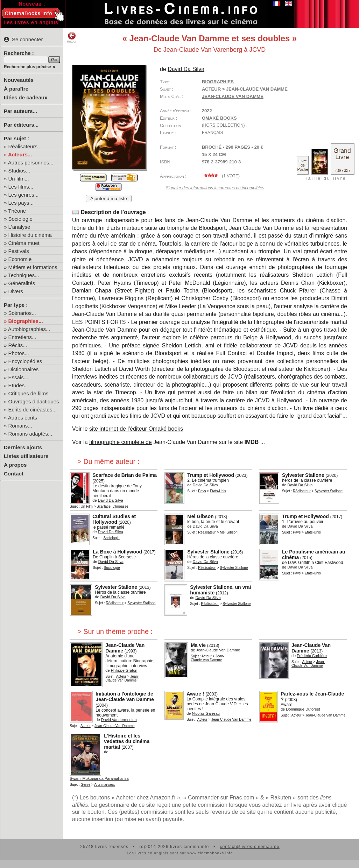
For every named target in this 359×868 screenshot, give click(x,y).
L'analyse (19, 227)
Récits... (18, 345)
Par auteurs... (20, 111)
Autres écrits (23, 418)
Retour (72, 37)
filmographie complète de (121, 442)
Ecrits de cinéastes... (33, 410)
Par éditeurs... (21, 125)
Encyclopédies (25, 361)
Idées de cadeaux (26, 97)
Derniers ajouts (23, 447)
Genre (86, 785)
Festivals (19, 251)
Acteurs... (20, 154)
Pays (202, 491)
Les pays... (21, 203)
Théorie (17, 211)
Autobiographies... (29, 329)
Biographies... (26, 321)
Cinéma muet (24, 243)
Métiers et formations (33, 267)
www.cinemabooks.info (210, 853)
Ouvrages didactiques (34, 401)
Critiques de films (29, 393)
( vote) (221, 176)
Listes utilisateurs (26, 456)
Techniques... (23, 275)
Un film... (19, 179)
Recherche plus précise (27, 67)
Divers (16, 291)
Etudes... (19, 385)
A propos (15, 465)
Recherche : (19, 53)
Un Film (87, 506)
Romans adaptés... (30, 434)
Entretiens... (22, 337)
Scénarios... (22, 313)
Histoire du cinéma (30, 235)
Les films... (21, 187)
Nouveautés (19, 80)
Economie (20, 259)
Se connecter (23, 39)
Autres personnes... (31, 163)
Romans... (20, 426)
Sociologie (20, 219)
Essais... (18, 377)
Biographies (218, 82)
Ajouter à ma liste (109, 199)
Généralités (22, 283)
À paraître (16, 89)
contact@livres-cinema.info (249, 847)
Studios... (19, 171)
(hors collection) (223, 125)
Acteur (211, 89)
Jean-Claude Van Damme (233, 96)
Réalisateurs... (25, 146)
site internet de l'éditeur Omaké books (136, 429)
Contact (14, 474)
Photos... (19, 353)
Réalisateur (302, 491)
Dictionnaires (24, 369)
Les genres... (24, 195)
